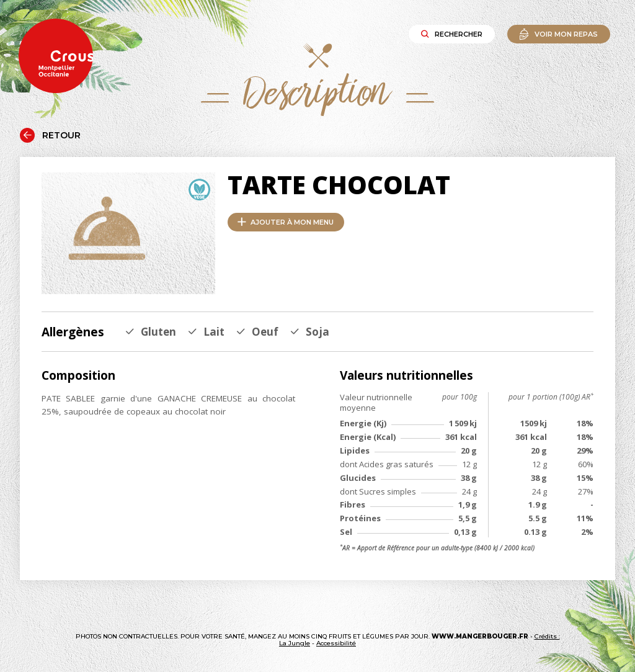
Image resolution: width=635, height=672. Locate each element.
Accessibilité (336, 643)
